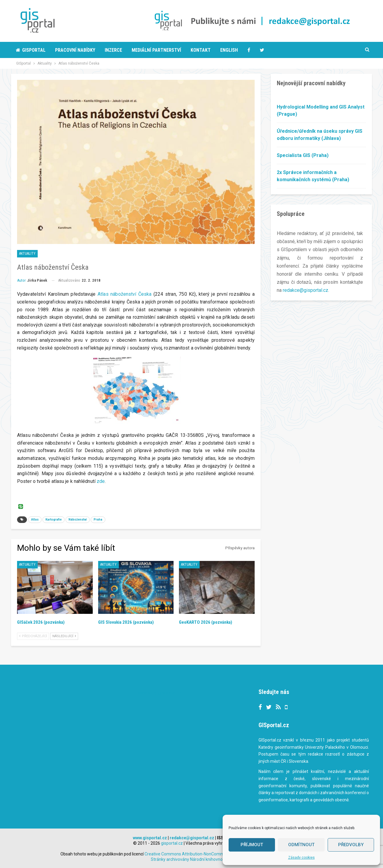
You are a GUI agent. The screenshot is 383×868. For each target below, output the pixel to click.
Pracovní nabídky (75, 50)
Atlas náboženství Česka (124, 294)
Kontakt (201, 50)
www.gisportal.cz (150, 838)
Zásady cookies (301, 858)
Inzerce (113, 50)
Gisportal (31, 50)
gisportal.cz (172, 843)
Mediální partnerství (156, 50)
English (229, 50)
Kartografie (54, 520)
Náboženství (78, 520)
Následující (64, 636)
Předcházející (33, 636)
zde (101, 481)
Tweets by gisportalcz (158, 693)
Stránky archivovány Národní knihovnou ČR (191, 859)
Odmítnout (301, 845)
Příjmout (252, 845)
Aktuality (27, 254)
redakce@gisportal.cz (306, 290)
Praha (98, 520)
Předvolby (351, 845)
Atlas (35, 520)
